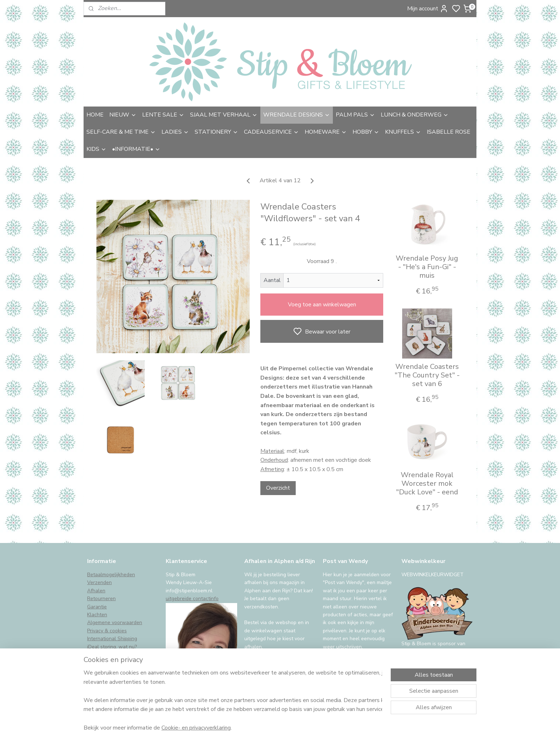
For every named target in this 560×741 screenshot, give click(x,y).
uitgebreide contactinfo (192, 599)
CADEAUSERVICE (271, 132)
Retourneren (101, 599)
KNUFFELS (403, 132)
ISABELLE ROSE (449, 132)
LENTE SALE (163, 115)
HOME (95, 115)
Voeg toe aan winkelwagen (322, 305)
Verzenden (99, 582)
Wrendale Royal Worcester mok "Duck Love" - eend (427, 484)
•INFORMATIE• (136, 149)
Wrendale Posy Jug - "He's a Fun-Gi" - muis (427, 267)
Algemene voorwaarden (115, 623)
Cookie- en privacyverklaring (196, 727)
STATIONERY (216, 132)
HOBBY (366, 132)
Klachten (97, 615)
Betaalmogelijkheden (111, 575)
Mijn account (428, 9)
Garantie (97, 607)
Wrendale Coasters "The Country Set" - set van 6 (427, 375)
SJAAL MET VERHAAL (224, 115)
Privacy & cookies (107, 631)
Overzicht (278, 488)
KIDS (96, 149)
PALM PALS (355, 115)
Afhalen (96, 591)
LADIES (175, 132)
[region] (233, 700)
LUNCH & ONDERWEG (415, 115)
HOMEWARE (326, 132)
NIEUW (123, 115)
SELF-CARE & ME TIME (121, 132)
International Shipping (112, 639)
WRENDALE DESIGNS (297, 115)
